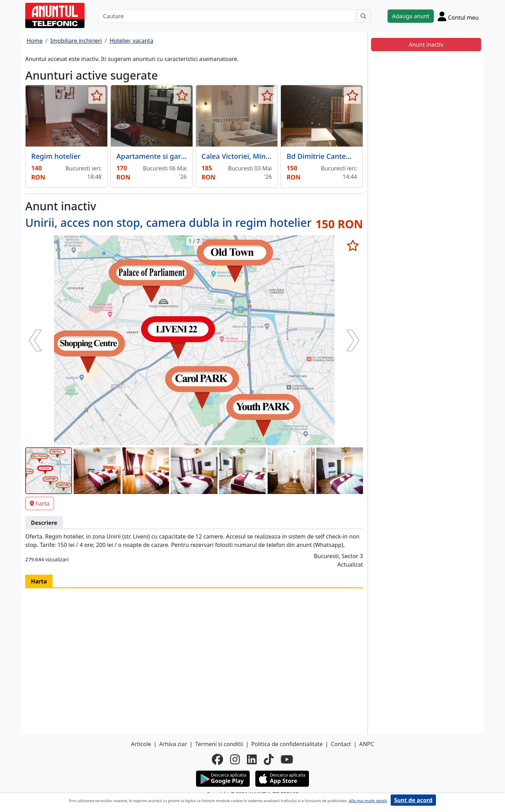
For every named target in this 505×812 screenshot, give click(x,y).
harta (40, 503)
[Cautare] (227, 16)
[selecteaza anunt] (97, 95)
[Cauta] (363, 16)
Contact (341, 744)
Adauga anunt (411, 16)
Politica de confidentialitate (287, 744)
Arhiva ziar (173, 744)
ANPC (366, 744)
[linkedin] (252, 759)
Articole (141, 744)
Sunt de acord (413, 800)
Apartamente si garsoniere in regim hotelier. (190, 156)
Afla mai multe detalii (368, 801)
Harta (39, 581)
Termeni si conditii (219, 744)
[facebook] (217, 759)
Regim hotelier (56, 156)
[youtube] (287, 759)
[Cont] (458, 16)
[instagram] (235, 759)
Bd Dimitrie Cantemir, (322, 156)
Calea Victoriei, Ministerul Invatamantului (271, 156)
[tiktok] (269, 759)
